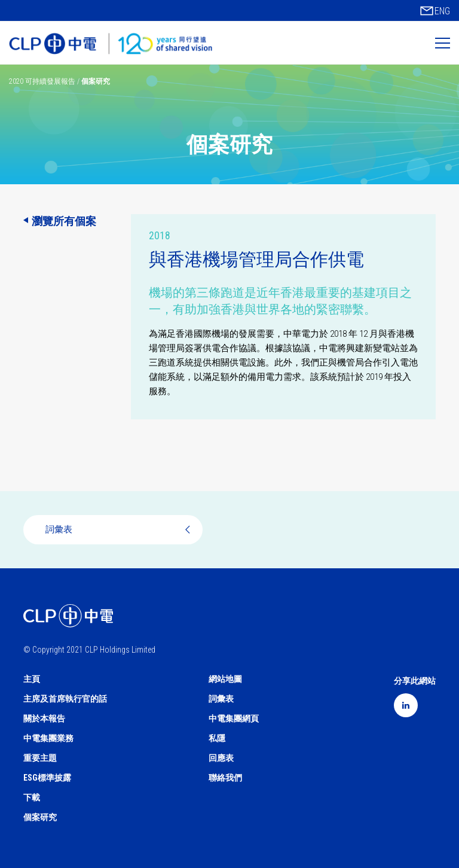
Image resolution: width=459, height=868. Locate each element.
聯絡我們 (225, 778)
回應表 (221, 758)
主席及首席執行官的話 (65, 699)
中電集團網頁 (234, 718)
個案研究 (40, 817)
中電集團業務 (48, 738)
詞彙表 (120, 530)
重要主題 (40, 758)
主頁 (32, 679)
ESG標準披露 (47, 778)
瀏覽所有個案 (64, 221)
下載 (32, 797)
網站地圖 (225, 679)
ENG (442, 11)
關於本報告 (44, 718)
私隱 (217, 738)
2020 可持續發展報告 (43, 81)
